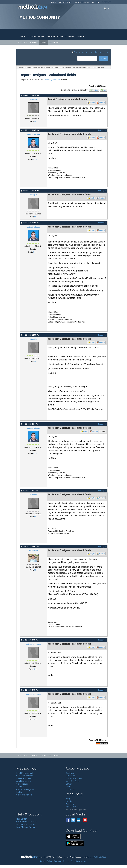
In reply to (102, 130)
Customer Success (74, 778)
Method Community (27, 67)
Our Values (70, 776)
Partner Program (81, 2)
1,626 (35, 159)
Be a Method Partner (26, 827)
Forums (43, 42)
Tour (22, 36)
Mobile (19, 792)
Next (105, 90)
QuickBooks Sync (24, 781)
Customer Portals (24, 795)
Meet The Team (73, 781)
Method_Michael (33, 134)
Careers (69, 784)
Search (103, 58)
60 (35, 517)
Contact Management (26, 789)
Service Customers (25, 776)
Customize (106, 2)
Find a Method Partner (26, 824)
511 (35, 669)
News (68, 787)
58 (35, 122)
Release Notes (55, 42)
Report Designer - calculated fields (91, 67)
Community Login (80, 52)
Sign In (107, 8)
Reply (92, 103)
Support (95, 2)
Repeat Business (24, 778)
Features (51, 36)
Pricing (71, 36)
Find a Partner (65, 2)
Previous (95, 90)
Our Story (70, 773)
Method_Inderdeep (53, 80)
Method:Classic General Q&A (64, 67)
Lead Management (25, 773)
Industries (41, 36)
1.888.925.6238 (100, 857)
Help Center (23, 42)
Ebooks (69, 801)
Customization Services (27, 822)
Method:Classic (44, 67)
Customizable (22, 784)
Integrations (62, 36)
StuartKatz (34, 551)
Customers (31, 36)
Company (80, 36)
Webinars (34, 42)
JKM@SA (33, 99)
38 (35, 570)
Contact (102, 103)
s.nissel (33, 495)
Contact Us (71, 789)
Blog (54, 2)
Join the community (100, 52)
